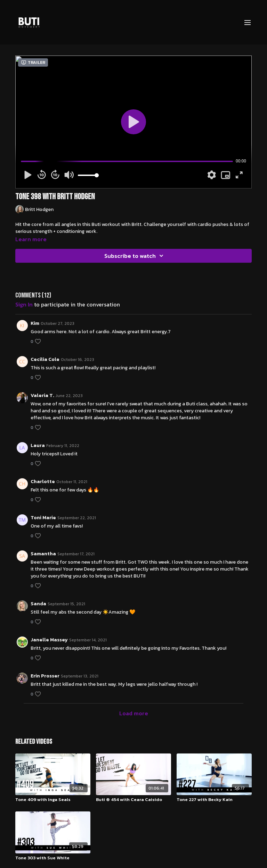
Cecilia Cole (45, 359)
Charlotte (43, 482)
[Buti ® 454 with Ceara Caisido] (133, 800)
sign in (24, 304)
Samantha (43, 554)
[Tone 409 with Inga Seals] (53, 800)
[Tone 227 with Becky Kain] (214, 800)
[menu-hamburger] (248, 22)
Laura (38, 445)
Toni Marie (43, 518)
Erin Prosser (45, 676)
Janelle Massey (49, 640)
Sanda (38, 604)
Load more (134, 713)
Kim (35, 323)
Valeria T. (42, 395)
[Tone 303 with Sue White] (53, 858)
